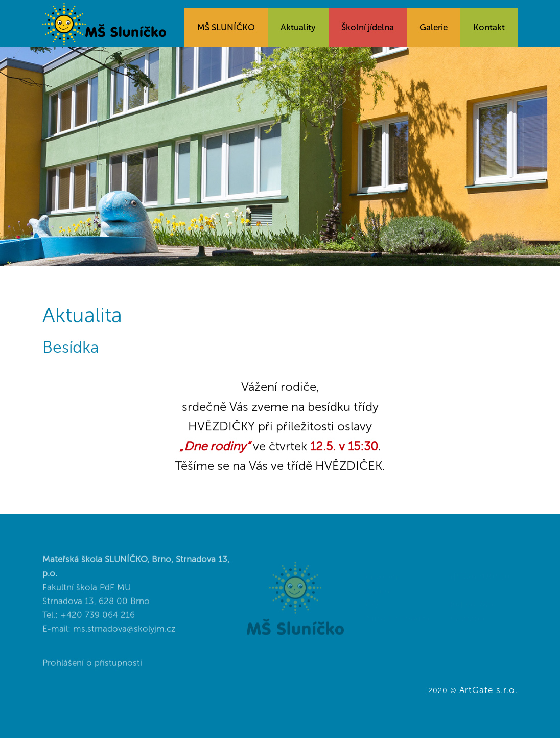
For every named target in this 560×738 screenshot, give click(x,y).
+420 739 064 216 (98, 625)
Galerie (434, 27)
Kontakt (489, 27)
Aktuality (298, 27)
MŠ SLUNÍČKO (226, 27)
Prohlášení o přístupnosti (92, 674)
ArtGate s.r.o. (488, 690)
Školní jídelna (368, 27)
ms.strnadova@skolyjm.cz (124, 639)
